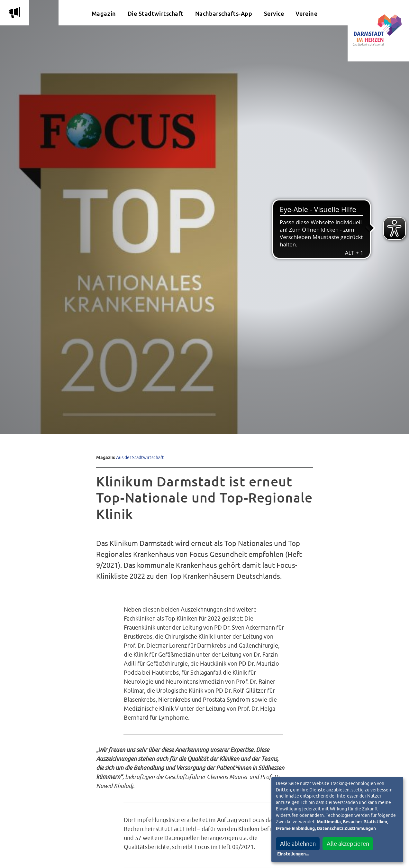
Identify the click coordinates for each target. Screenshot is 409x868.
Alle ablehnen (298, 844)
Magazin (104, 14)
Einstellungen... (293, 854)
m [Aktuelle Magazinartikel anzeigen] (14, 13)
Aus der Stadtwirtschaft (140, 457)
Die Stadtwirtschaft (156, 14)
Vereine (306, 14)
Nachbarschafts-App (224, 14)
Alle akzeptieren (348, 844)
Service (274, 14)
